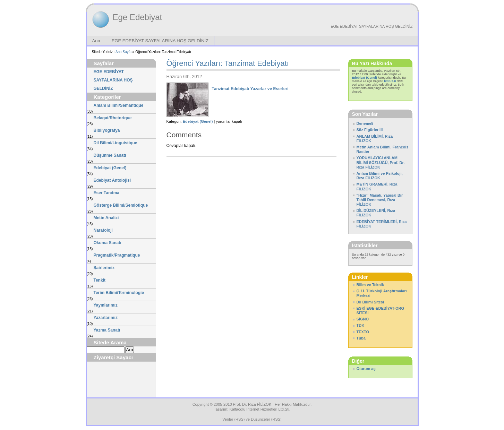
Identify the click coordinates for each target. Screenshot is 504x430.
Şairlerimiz (104, 268)
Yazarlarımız (106, 318)
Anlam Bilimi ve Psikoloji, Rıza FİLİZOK (380, 176)
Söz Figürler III (370, 130)
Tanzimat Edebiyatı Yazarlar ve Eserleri (250, 89)
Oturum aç (366, 369)
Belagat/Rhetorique (113, 118)
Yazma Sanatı (107, 330)
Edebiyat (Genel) (110, 168)
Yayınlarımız (106, 305)
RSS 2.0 (390, 81)
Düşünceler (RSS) (266, 419)
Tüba (361, 338)
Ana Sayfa (123, 52)
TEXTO (363, 332)
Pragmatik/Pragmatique (117, 255)
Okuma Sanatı (108, 243)
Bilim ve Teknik (370, 285)
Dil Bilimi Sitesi (370, 302)
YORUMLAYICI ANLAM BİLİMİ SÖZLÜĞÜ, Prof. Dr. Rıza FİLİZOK (381, 162)
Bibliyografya (107, 130)
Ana (96, 41)
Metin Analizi (106, 218)
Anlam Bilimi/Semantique (119, 105)
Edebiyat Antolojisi (112, 180)
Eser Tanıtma (106, 193)
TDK (361, 325)
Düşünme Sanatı (110, 155)
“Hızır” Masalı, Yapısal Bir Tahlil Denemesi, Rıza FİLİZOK (380, 200)
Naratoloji (103, 230)
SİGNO (363, 319)
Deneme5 (365, 123)
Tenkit (100, 280)
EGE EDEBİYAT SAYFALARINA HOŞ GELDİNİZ (371, 26)
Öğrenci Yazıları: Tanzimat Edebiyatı (228, 63)
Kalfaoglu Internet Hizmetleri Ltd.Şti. (260, 409)
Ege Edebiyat (138, 17)
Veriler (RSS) (233, 419)
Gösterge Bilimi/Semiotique (121, 205)
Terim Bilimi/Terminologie (119, 293)
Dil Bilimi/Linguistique (116, 143)
